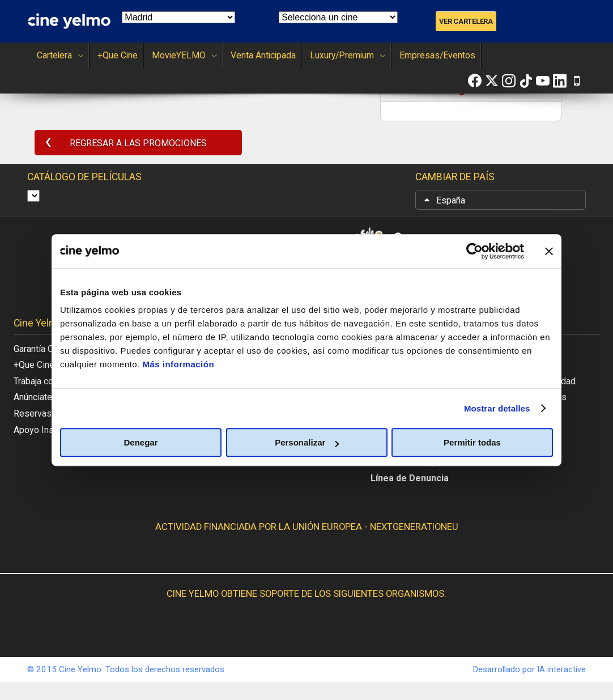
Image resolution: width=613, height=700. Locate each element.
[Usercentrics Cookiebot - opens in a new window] (474, 251)
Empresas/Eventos (401, 55)
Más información (178, 364)
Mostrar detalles (497, 408)
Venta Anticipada (240, 55)
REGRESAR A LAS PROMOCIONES (125, 144)
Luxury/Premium (319, 55)
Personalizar (307, 442)
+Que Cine (108, 55)
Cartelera (55, 55)
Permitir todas (472, 442)
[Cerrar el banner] (549, 251)
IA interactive (560, 686)
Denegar (141, 442)
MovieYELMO (168, 55)
